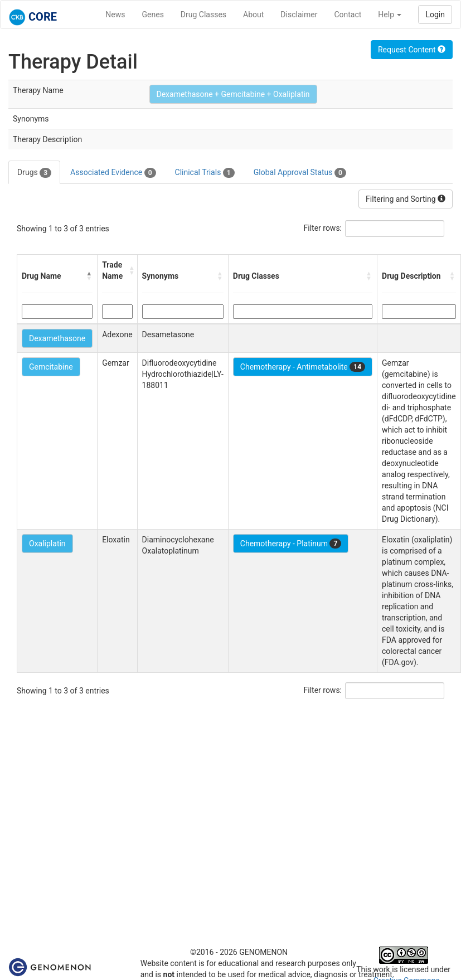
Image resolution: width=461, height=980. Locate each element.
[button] (89, 276)
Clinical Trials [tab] (205, 173)
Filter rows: (323, 228)
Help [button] (390, 14)
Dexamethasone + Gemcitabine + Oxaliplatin (233, 94)
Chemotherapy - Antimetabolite (303, 367)
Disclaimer (299, 14)
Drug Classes (203, 14)
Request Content (412, 50)
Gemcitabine (51, 367)
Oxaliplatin (47, 544)
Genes (153, 14)
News (115, 14)
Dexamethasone (57, 338)
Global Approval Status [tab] (300, 173)
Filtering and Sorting (406, 199)
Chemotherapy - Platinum (291, 544)
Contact (348, 14)
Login (435, 14)
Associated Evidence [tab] (113, 173)
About (253, 14)
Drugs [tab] (34, 173)
